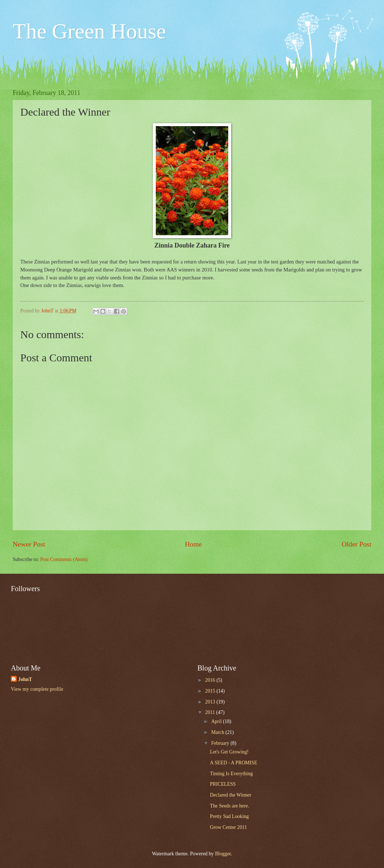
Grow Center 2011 (228, 827)
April (217, 721)
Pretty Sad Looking (229, 816)
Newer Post (29, 544)
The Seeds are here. (229, 806)
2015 (211, 691)
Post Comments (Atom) (64, 559)
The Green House (89, 31)
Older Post (356, 544)
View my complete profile (37, 689)
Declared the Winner (230, 795)
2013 (211, 702)
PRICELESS (223, 784)
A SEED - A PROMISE (233, 763)
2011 (211, 712)
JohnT (25, 679)
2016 (211, 680)
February (221, 743)
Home (193, 544)
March (218, 732)
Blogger (223, 854)
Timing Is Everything (231, 774)
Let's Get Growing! (229, 752)
